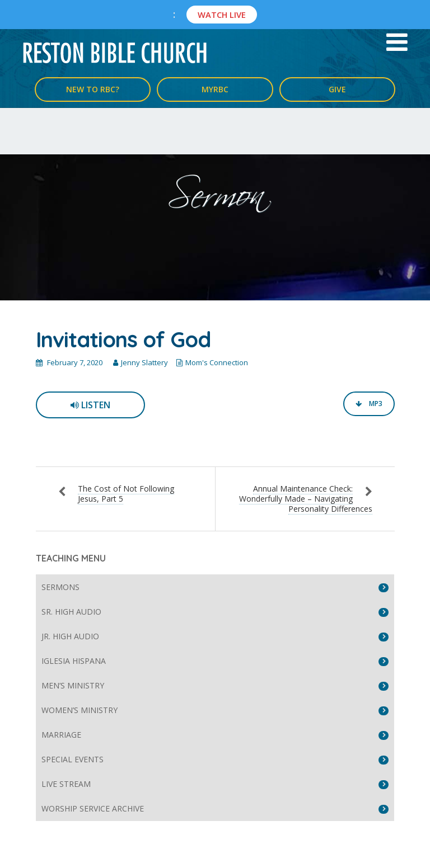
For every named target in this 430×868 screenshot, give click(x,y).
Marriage (61, 735)
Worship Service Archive (93, 808)
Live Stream (66, 784)
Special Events (73, 759)
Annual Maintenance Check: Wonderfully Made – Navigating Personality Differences (306, 499)
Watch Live (222, 15)
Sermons (60, 587)
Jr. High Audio (70, 636)
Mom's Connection (217, 362)
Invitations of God (123, 339)
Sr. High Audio (71, 612)
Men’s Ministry (73, 685)
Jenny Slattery (144, 362)
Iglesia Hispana (74, 661)
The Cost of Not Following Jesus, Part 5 (126, 494)
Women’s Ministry (80, 710)
